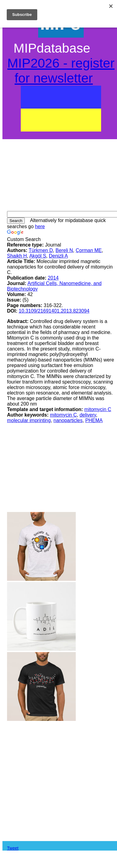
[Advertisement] (61, 173)
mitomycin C (98, 409)
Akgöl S (38, 256)
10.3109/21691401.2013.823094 (54, 311)
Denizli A (58, 256)
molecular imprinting (29, 420)
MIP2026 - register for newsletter (61, 70)
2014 (53, 278)
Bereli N (64, 250)
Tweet (13, 848)
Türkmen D (41, 250)
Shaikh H (17, 256)
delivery (88, 415)
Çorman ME (89, 250)
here (40, 226)
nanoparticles (68, 420)
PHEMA (94, 420)
